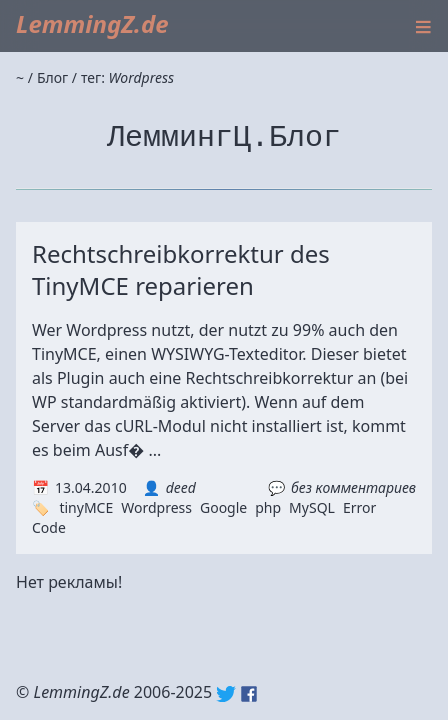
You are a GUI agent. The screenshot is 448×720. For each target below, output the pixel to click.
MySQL (312, 507)
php (268, 507)
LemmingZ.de (92, 23)
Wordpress (156, 507)
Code (49, 527)
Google (223, 507)
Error (359, 507)
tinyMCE (86, 507)
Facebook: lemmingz (249, 694)
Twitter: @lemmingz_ (226, 694)
